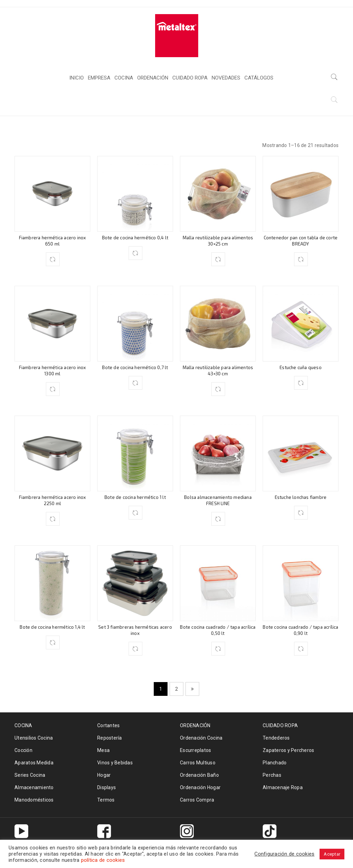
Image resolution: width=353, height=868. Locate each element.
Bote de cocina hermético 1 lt (135, 497)
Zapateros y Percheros (288, 750)
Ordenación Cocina (201, 738)
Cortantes (108, 725)
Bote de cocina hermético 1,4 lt (52, 627)
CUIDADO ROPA (280, 725)
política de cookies (103, 860)
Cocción (23, 750)
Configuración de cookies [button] (284, 854)
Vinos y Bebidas (115, 763)
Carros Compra (197, 800)
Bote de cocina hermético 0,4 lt (135, 238)
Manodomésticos (34, 800)
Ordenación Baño (199, 775)
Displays (107, 787)
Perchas (272, 775)
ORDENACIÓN (195, 725)
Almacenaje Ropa (283, 787)
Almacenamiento (34, 787)
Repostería (110, 738)
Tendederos (276, 738)
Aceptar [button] (332, 854)
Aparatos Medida (34, 763)
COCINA (263, 103)
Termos (106, 800)
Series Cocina (30, 775)
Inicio (235, 103)
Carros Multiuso (198, 763)
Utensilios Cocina (34, 738)
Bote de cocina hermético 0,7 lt (135, 367)
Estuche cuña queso (301, 367)
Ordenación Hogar (200, 787)
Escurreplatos (195, 750)
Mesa (103, 750)
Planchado (275, 763)
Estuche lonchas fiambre (301, 497)
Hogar (104, 775)
